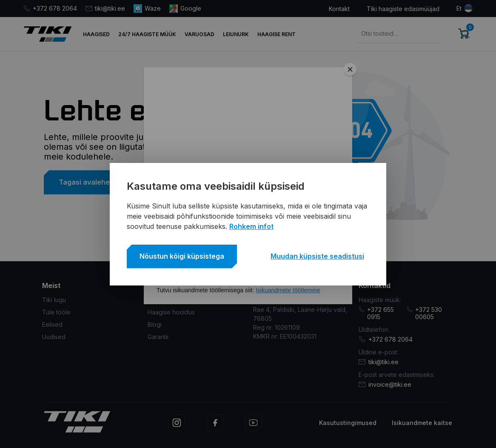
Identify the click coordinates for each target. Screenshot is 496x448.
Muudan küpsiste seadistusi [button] (317, 256)
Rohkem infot (251, 226)
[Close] (350, 69)
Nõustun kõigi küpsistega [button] (182, 256)
